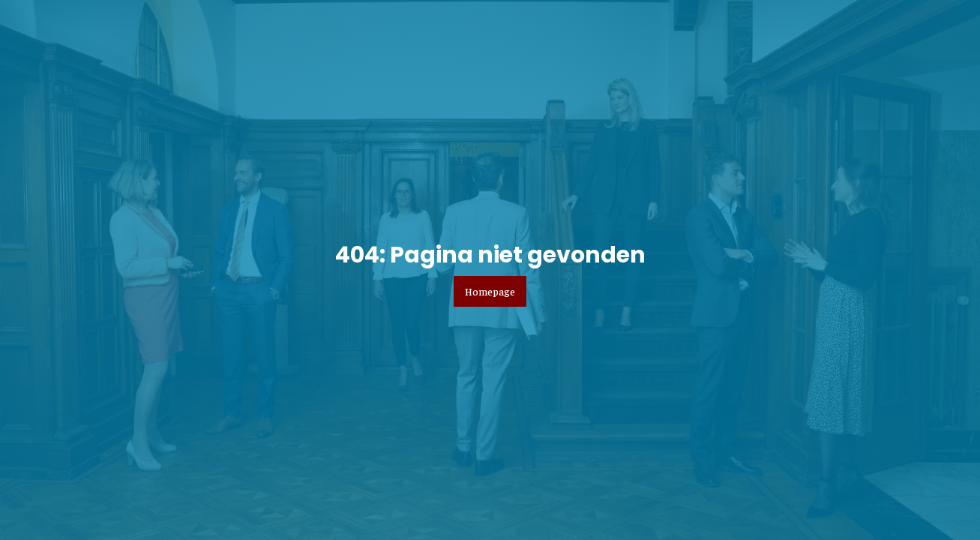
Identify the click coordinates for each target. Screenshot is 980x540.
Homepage (490, 291)
